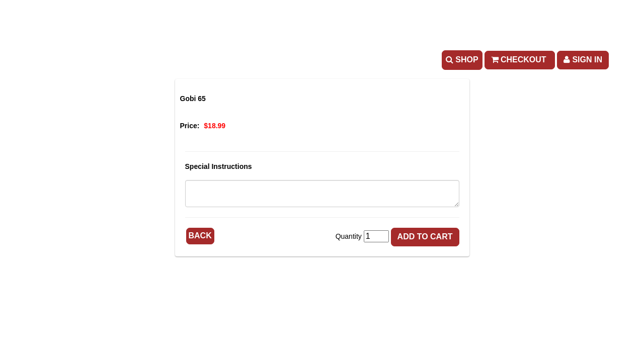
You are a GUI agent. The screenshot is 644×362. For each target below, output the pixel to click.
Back (200, 236)
